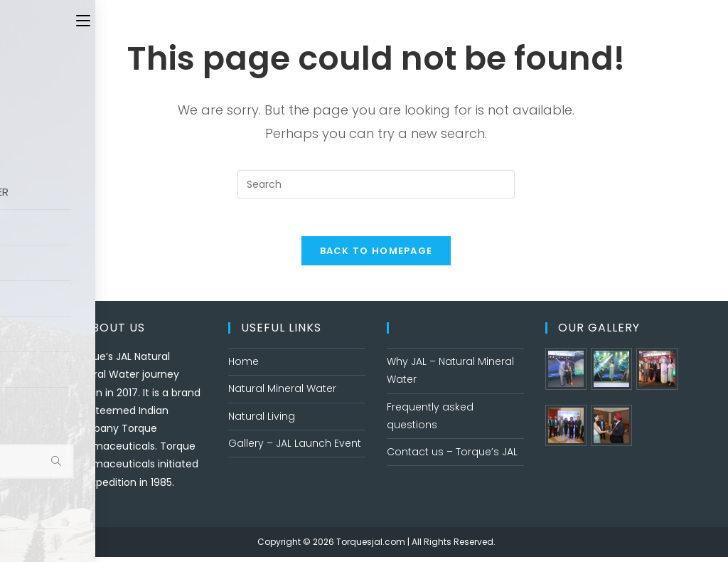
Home (243, 366)
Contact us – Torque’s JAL (452, 457)
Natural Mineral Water (282, 393)
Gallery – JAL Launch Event (295, 448)
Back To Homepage (376, 256)
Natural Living (262, 421)
